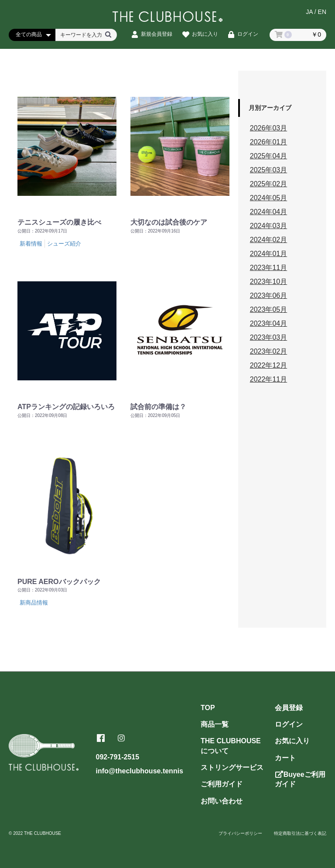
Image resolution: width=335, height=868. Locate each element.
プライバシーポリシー (240, 833)
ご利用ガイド (222, 784)
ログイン (289, 724)
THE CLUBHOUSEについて (231, 746)
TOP (208, 708)
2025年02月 (268, 184)
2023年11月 (268, 268)
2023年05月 (268, 309)
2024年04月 (268, 212)
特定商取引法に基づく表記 (300, 833)
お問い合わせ (222, 801)
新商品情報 (34, 603)
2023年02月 (268, 351)
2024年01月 (268, 254)
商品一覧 (215, 724)
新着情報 (31, 244)
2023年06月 (268, 296)
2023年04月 (268, 323)
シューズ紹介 (64, 244)
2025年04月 (268, 156)
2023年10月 (268, 282)
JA (309, 12)
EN (322, 12)
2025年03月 (268, 170)
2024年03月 (268, 226)
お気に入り (292, 741)
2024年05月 (268, 198)
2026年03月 (268, 128)
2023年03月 (268, 337)
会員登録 (289, 708)
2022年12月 (268, 365)
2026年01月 (268, 142)
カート (285, 758)
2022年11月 (268, 379)
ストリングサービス (232, 767)
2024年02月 (268, 240)
